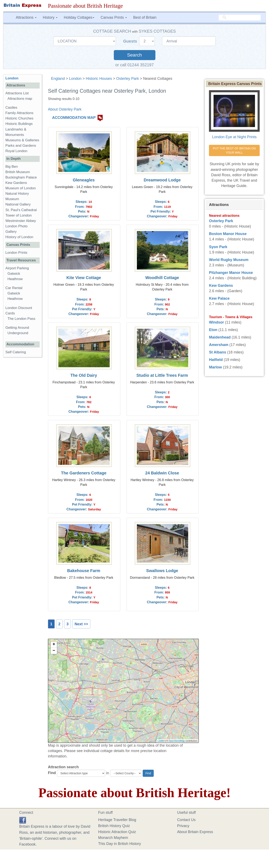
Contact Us (186, 820)
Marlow (215, 367)
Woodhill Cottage (162, 278)
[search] (240, 18)
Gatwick (14, 274)
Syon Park (218, 247)
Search (134, 55)
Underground (18, 333)
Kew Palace (219, 298)
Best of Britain (145, 17)
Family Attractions (19, 113)
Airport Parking (17, 268)
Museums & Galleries (22, 140)
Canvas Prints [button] (114, 17)
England (58, 79)
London (75, 79)
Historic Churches (19, 118)
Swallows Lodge (162, 571)
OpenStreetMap (177, 741)
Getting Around (17, 328)
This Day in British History (120, 844)
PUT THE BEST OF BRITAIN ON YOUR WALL (235, 150)
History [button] (50, 17)
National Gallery (18, 204)
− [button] (54, 651)
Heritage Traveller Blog (117, 820)
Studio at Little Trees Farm (162, 375)
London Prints (16, 253)
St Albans (217, 352)
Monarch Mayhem (113, 838)
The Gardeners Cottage (84, 473)
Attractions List (17, 93)
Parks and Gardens (21, 146)
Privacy (183, 826)
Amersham (219, 345)
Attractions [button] (26, 17)
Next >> (81, 624)
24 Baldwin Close (162, 473)
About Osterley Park (65, 109)
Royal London (16, 151)
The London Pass (21, 319)
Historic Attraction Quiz (117, 832)
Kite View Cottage (84, 278)
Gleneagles (84, 180)
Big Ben (12, 167)
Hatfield (216, 360)
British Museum (18, 172)
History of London (19, 237)
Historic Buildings (19, 124)
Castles (11, 108)
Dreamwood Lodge (162, 180)
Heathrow (15, 279)
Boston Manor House (228, 234)
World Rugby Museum (229, 260)
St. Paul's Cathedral (21, 210)
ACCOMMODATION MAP (74, 118)
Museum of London (21, 188)
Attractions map (20, 99)
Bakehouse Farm (84, 571)
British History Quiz (114, 826)
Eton (213, 330)
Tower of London (18, 215)
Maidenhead (220, 337)
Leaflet (161, 741)
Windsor (216, 322)
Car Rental (14, 288)
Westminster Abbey (21, 221)
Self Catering (16, 352)
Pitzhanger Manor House (231, 273)
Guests (131, 41)
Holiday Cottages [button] (79, 17)
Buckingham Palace (21, 177)
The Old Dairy (84, 375)
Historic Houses (99, 79)
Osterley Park (128, 79)
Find (52, 773)
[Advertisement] (22, 425)
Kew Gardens (16, 183)
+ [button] (54, 645)
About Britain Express (195, 832)
